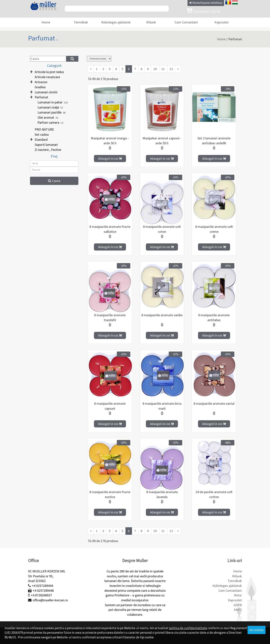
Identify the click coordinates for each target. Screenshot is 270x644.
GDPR (238, 605)
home (221, 39)
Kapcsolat (222, 22)
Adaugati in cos (110, 159)
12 (171, 69)
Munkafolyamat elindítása (206, 3)
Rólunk (151, 22)
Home (46, 22)
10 (155, 69)
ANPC (238, 610)
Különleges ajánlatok (116, 22)
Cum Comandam (186, 22)
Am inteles (256, 630)
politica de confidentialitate (188, 628)
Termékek (81, 22)
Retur (238, 595)
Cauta (54, 181)
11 (163, 69)
